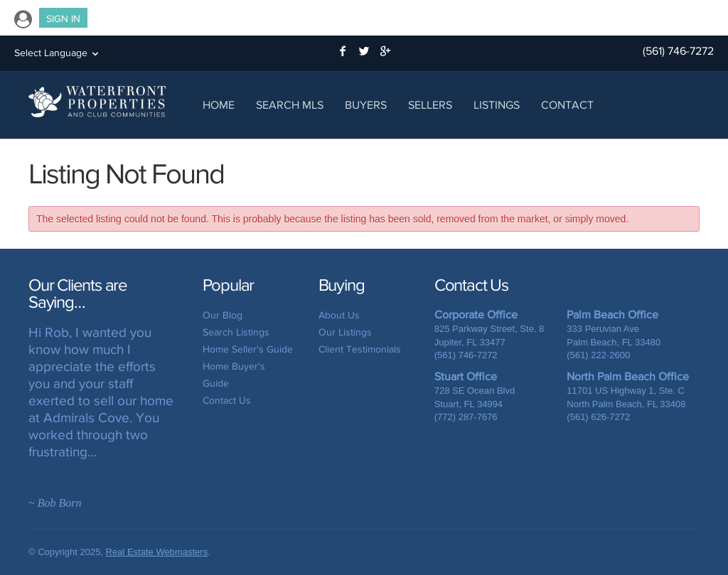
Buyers (366, 105)
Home (219, 105)
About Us (339, 315)
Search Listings (236, 332)
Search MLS (290, 105)
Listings (497, 105)
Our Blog (223, 315)
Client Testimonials (360, 349)
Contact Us (227, 401)
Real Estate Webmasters (157, 552)
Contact (567, 105)
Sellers (430, 105)
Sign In (63, 19)
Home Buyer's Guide (234, 375)
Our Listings (345, 332)
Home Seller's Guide (248, 349)
